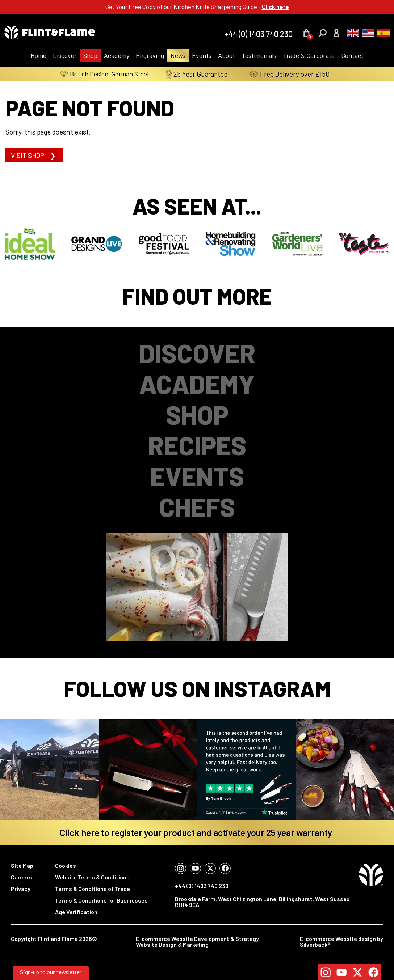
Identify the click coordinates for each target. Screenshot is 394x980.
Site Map (22, 866)
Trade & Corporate (309, 55)
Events (202, 55)
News (178, 55)
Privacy (21, 889)
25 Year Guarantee (203, 74)
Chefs (197, 507)
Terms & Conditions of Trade (93, 889)
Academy (117, 55)
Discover (65, 55)
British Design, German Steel (104, 74)
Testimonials (259, 55)
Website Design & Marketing (172, 944)
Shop (90, 55)
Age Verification (76, 912)
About (227, 55)
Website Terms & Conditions (92, 877)
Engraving (150, 55)
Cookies (66, 866)
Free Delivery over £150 (296, 74)
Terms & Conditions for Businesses (101, 900)
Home (38, 55)
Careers (21, 877)
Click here (275, 7)
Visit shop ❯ (34, 155)
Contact (352, 55)
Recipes (197, 445)
